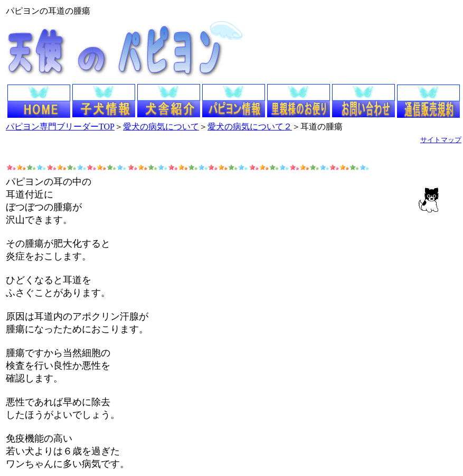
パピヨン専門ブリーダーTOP (60, 127)
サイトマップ (441, 140)
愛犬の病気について (161, 127)
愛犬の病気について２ (250, 127)
